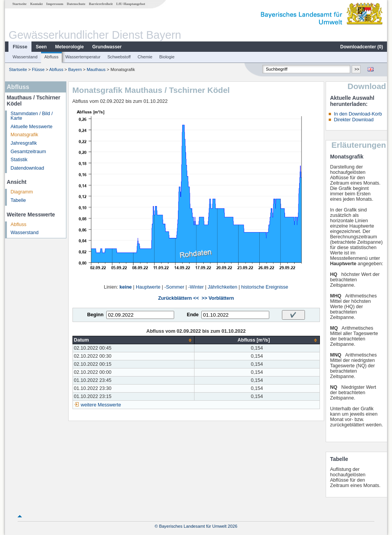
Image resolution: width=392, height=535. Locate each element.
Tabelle (18, 200)
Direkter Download (354, 120)
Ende (193, 315)
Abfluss (52, 57)
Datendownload (28, 168)
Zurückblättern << (178, 298)
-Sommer (175, 287)
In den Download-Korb (358, 114)
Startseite (19, 4)
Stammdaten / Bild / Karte (32, 116)
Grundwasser (107, 47)
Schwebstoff (119, 57)
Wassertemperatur (83, 57)
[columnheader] (133, 340)
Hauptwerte (148, 287)
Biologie (167, 57)
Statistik (19, 160)
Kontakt (37, 4)
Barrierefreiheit (101, 4)
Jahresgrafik (24, 143)
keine (125, 287)
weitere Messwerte (101, 405)
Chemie (145, 57)
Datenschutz (76, 4)
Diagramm (22, 192)
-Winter (196, 287)
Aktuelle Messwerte (32, 127)
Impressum (55, 4)
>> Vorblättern (218, 298)
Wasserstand (25, 57)
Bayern (75, 69)
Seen (41, 47)
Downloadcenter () (362, 47)
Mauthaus (96, 69)
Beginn (95, 315)
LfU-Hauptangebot (131, 4)
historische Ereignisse (265, 287)
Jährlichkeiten (223, 287)
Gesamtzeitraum (28, 152)
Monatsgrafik (25, 135)
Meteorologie (70, 47)
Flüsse (20, 47)
